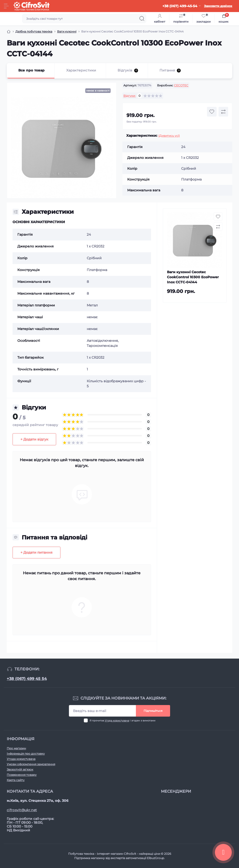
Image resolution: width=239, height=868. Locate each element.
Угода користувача (117, 721)
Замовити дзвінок (218, 6)
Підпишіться (153, 711)
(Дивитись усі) (169, 136)
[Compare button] (223, 112)
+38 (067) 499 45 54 (27, 679)
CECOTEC (181, 85)
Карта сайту (16, 780)
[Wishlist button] (212, 112)
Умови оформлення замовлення (31, 764)
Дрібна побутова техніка (34, 31)
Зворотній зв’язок (20, 769)
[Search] (142, 19)
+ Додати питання (37, 552)
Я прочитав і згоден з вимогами (123, 721)
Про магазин (16, 748)
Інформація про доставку (26, 754)
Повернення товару (22, 775)
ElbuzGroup (156, 858)
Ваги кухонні (67, 31)
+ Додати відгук (34, 439)
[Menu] (6, 6)
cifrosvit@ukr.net (22, 810)
